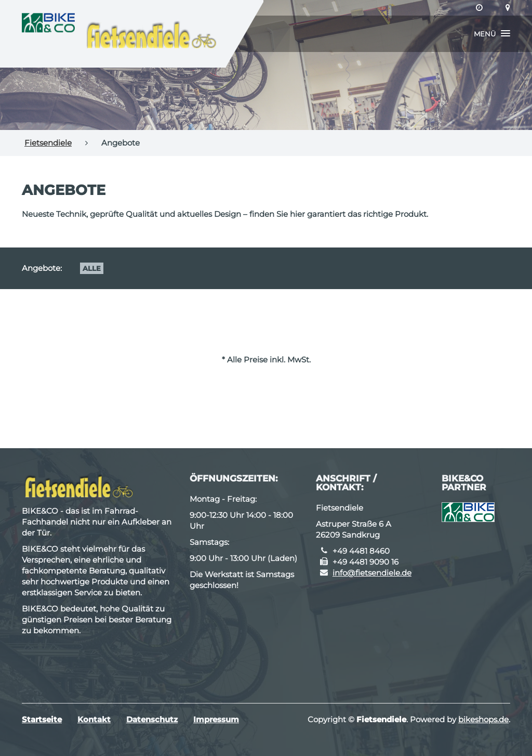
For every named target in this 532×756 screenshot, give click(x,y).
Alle (92, 268)
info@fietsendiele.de (372, 573)
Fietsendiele (48, 143)
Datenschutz (152, 719)
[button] (492, 34)
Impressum (216, 719)
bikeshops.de (483, 719)
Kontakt (94, 719)
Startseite (42, 719)
